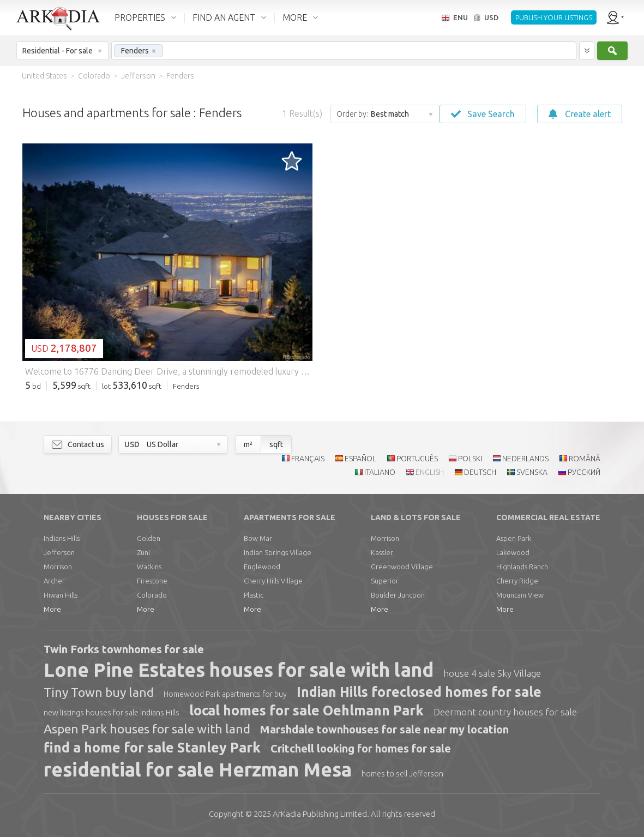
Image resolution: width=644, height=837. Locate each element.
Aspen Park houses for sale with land (147, 729)
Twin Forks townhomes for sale (124, 649)
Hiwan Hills (61, 595)
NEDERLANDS (525, 459)
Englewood (262, 567)
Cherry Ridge (517, 581)
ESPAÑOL (360, 459)
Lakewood (513, 552)
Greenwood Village (402, 567)
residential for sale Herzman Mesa (198, 769)
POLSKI (470, 459)
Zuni (143, 552)
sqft (276, 444)
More (52, 609)
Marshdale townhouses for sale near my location (384, 729)
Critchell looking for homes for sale (361, 748)
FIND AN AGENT (224, 17)
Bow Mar (258, 538)
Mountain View (520, 595)
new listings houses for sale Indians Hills (112, 713)
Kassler (382, 552)
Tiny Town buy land (99, 692)
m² (248, 444)
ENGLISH (430, 472)
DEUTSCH (480, 472)
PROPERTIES (140, 17)
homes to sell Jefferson (402, 774)
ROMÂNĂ (585, 459)
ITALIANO (380, 472)
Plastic (254, 595)
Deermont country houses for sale (505, 712)
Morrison (58, 567)
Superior (385, 581)
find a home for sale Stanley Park (152, 748)
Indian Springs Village (278, 552)
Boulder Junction (398, 595)
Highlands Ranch (522, 567)
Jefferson (59, 552)
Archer (54, 581)
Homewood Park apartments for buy (225, 694)
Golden (149, 538)
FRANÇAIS (308, 459)
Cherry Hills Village (273, 581)
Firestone (152, 581)
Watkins (149, 567)
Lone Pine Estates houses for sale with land (239, 670)
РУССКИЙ (584, 472)
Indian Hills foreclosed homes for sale (419, 692)
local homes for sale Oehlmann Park (306, 710)
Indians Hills (62, 538)
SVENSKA (532, 472)
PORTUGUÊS (417, 459)
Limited (320, 814)
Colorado (152, 595)
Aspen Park (514, 538)
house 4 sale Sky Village (492, 673)
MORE (295, 17)
